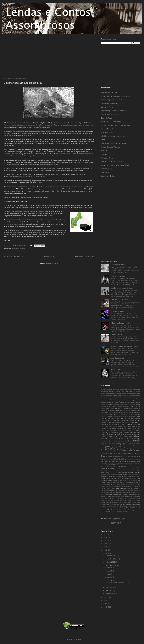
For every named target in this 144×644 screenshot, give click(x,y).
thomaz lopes (105, 502)
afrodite (114, 393)
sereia (120, 494)
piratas (103, 489)
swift (109, 500)
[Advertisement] (49, 55)
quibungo (112, 491)
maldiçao (104, 471)
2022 (106, 535)
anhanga (104, 403)
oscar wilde (134, 481)
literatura (110, 467)
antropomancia (124, 405)
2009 (106, 604)
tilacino (121, 502)
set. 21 (110, 577)
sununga (138, 498)
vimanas (107, 508)
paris (126, 482)
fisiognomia (104, 445)
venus (130, 506)
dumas (134, 434)
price (139, 489)
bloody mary (137, 414)
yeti (118, 512)
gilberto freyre (115, 449)
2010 (106, 601)
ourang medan (105, 482)
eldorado (110, 436)
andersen (104, 401)
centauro (124, 423)
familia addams (127, 441)
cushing (119, 430)
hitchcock (111, 454)
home (128, 454)
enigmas (137, 436)
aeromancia (104, 393)
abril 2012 (109, 591)
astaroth (109, 408)
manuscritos (111, 471)
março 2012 (110, 594)
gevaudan (138, 447)
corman (119, 428)
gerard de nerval (129, 447)
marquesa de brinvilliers (133, 471)
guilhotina (114, 451)
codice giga (137, 425)
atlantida (118, 408)
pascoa (131, 482)
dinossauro (111, 434)
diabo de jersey (124, 432)
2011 (106, 598)
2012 (106, 553)
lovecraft (104, 469)
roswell (138, 491)
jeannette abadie (136, 461)
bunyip (103, 418)
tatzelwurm (117, 500)
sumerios (132, 498)
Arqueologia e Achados (109, 93)
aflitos (110, 393)
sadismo (107, 493)
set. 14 (110, 580)
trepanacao (116, 504)
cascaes (137, 420)
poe (117, 488)
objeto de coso (121, 481)
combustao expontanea (116, 426)
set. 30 (110, 568)
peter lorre (117, 486)
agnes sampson (132, 393)
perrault (138, 484)
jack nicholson (111, 461)
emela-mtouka (128, 436)
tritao (137, 504)
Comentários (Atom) (52, 264)
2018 (106, 538)
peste (103, 486)
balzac (131, 408)
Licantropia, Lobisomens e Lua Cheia (114, 143)
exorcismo (109, 441)
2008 (106, 607)
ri (127, 491)
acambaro (133, 389)
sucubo (117, 498)
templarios (123, 500)
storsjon (112, 498)
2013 (106, 550)
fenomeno (16, 249)
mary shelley (105, 473)
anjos (117, 403)
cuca (108, 430)
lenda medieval (112, 465)
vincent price (115, 508)
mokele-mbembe (122, 475)
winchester (113, 512)
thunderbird (114, 502)
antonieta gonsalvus (114, 405)
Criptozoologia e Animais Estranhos (114, 111)
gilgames (122, 449)
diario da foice (135, 432)
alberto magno (118, 395)
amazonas (137, 397)
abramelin (112, 389)
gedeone (108, 447)
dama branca (127, 430)
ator (122, 408)
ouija (139, 481)
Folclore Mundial (107, 129)
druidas (129, 434)
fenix (127, 443)
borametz (115, 417)
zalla (121, 512)
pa (111, 482)
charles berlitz (134, 422)
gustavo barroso (127, 451)
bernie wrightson (135, 412)
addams (112, 391)
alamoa (110, 395)
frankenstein (122, 445)
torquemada (105, 504)
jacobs (129, 461)
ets (122, 439)
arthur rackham (126, 406)
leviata (123, 465)
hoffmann (117, 454)
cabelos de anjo (115, 418)
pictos (133, 486)
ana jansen (118, 399)
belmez (111, 412)
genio (114, 447)
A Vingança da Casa (118, 276)
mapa (117, 471)
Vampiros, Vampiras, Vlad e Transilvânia (115, 165)
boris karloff (123, 417)
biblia (110, 414)
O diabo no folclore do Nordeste (122, 288)
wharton (103, 512)
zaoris (125, 512)
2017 (106, 541)
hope (132, 454)
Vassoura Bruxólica (117, 311)
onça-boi (128, 481)
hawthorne (104, 454)
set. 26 (110, 574)
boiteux (110, 417)
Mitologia (104, 154)
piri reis (108, 489)
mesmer (109, 475)
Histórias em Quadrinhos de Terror (113, 136)
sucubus (122, 498)
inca (129, 457)
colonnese (105, 426)
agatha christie (122, 393)
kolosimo (112, 463)
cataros (103, 423)
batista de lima (126, 410)
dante (134, 430)
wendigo (132, 510)
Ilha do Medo (115, 370)
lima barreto (137, 465)
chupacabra (116, 425)
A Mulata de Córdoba (118, 265)
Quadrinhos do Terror (109, 176)
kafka (103, 463)
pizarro (113, 489)
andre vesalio (111, 401)
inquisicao (119, 459)
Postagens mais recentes (14, 256)
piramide (138, 486)
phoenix (129, 486)
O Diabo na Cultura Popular (120, 323)
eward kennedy (129, 439)
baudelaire (133, 410)
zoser (129, 512)
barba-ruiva (137, 408)
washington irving (120, 510)
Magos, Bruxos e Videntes (110, 147)
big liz (120, 414)
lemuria (103, 465)
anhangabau (111, 403)
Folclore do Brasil (107, 133)
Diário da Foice (106, 118)
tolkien (139, 502)
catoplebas (118, 423)
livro (115, 467)
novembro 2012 (111, 559)
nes (135, 479)
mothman (104, 477)
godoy (132, 449)
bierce (115, 414)
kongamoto (120, 463)
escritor (104, 439)
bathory (118, 410)
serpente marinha (128, 494)
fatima (114, 443)
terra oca (138, 500)
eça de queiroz (117, 441)
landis (135, 463)
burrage (108, 418)
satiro (103, 494)
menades (104, 475)
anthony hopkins (124, 403)
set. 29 (110, 571)
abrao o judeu (120, 389)
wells (128, 510)
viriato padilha (124, 508)
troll (139, 504)
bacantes (126, 408)
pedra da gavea (116, 484)
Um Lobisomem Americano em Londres (124, 346)
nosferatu (104, 481)
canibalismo (125, 420)
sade (103, 493)
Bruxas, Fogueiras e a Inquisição (113, 100)
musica (124, 477)
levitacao (127, 465)
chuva (123, 425)
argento (114, 406)
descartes (111, 432)
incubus (103, 459)
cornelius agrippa (127, 428)
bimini (124, 414)
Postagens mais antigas (84, 256)
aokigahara (132, 405)
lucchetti (111, 469)
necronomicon (129, 479)
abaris (103, 389)
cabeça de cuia (125, 418)
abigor (107, 389)
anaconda (126, 399)
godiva (128, 449)
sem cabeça (114, 494)
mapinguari (122, 471)
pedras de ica (126, 484)
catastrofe (110, 422)
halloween (137, 451)
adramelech (137, 391)
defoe (138, 430)
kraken (126, 463)
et (120, 439)
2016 (106, 544)
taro (112, 500)
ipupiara (126, 459)
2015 (106, 547)
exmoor (103, 441)
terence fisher (131, 500)
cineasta (129, 424)
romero (130, 491)
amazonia (104, 399)
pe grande (137, 482)
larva (139, 463)
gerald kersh (120, 447)
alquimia (116, 397)
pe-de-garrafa (105, 484)
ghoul (103, 449)
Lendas (104, 140)
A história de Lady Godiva (120, 300)
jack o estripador (121, 461)
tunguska (104, 506)
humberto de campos (114, 457)
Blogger (78, 639)
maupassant (123, 473)
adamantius (104, 391)
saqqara (138, 493)
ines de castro (110, 459)
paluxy (114, 482)
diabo (116, 432)
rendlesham (122, 491)
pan (118, 482)
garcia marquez (131, 445)
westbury (138, 510)
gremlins (104, 451)
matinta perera (114, 473)
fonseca (115, 445)
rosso (134, 491)
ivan (139, 459)
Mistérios (104, 151)
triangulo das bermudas (127, 504)
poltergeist (123, 488)
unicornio (109, 506)
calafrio (132, 418)
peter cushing (109, 486)
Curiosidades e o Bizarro (110, 114)
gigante (107, 449)
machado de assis (121, 469)
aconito (138, 389)
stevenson (137, 496)
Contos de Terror (107, 107)
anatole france (135, 399)
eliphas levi (118, 436)
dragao (124, 434)
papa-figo (122, 482)
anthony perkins (135, 403)
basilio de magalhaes (108, 410)
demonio (104, 432)
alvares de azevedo (126, 397)
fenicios (123, 443)
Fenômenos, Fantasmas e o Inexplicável (115, 125)
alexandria (109, 397)
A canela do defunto (118, 358)
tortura (110, 504)
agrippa (106, 395)
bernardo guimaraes (121, 412)
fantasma (136, 441)
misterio (22, 249)
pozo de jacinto (132, 489)
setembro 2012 (111, 565)
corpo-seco (137, 428)
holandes (123, 454)
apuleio (109, 406)
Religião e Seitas (107, 158)
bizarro (129, 414)
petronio (123, 486)
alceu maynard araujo (129, 395)
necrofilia (121, 479)
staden (123, 496)
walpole (112, 510)
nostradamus (112, 481)
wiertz (108, 512)
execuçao (137, 439)
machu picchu (132, 469)
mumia (113, 477)
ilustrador (124, 457)
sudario (127, 498)
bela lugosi (105, 412)
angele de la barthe (134, 401)
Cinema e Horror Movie (109, 103)
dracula (118, 434)
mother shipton (136, 475)
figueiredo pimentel (135, 443)
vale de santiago (122, 506)
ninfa (139, 479)
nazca (111, 479)
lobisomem (122, 467)
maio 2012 (109, 588)
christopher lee (106, 425)
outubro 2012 (110, 562)
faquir (103, 443)
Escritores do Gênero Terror (111, 122)
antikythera (104, 405)
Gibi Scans (105, 172)
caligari (103, 420)
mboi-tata (131, 473)
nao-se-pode (131, 477)
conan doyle (127, 426)
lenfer (119, 465)
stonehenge (105, 498)
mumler (119, 477)
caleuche (138, 418)
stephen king (129, 496)
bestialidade (105, 414)
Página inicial (49, 256)
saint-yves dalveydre (116, 493)
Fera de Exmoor (116, 335)
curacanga (113, 430)
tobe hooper (132, 502)
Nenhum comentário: (20, 246)
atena (113, 408)
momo (129, 475)
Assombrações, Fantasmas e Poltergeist (115, 96)
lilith (131, 465)
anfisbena (125, 401)
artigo (133, 406)
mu (109, 477)
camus (119, 420)
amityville (111, 399)
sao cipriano (131, 493)
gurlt (119, 451)
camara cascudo (111, 420)
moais (114, 475)
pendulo (133, 484)
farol (110, 443)
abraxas (127, 389)
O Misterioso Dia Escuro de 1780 (23, 83)
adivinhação (129, 391)
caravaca (131, 420)
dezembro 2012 (111, 556)
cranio (103, 430)
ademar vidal (120, 391)
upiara (114, 506)
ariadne (119, 406)
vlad (108, 510)
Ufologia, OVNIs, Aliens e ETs (112, 162)
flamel (110, 445)
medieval (137, 473)
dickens (104, 434)
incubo (139, 457)
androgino (119, 401)
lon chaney (131, 467)
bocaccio (104, 417)
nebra (116, 479)
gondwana (137, 449)
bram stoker (131, 417)
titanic (125, 502)
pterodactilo (105, 491)
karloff (107, 463)
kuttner (130, 463)
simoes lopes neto (108, 496)
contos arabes (111, 428)
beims (139, 410)
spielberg (117, 496)
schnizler (107, 494)
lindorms (104, 467)
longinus (138, 467)
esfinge (116, 439)
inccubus (133, 457)
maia (139, 469)
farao (107, 443)
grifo (109, 451)
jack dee (104, 461)
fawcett (118, 443)
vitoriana (133, 508)
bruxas (138, 417)
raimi (117, 491)
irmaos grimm (133, 459)
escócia (111, 439)
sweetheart (104, 500)
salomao (124, 493)
